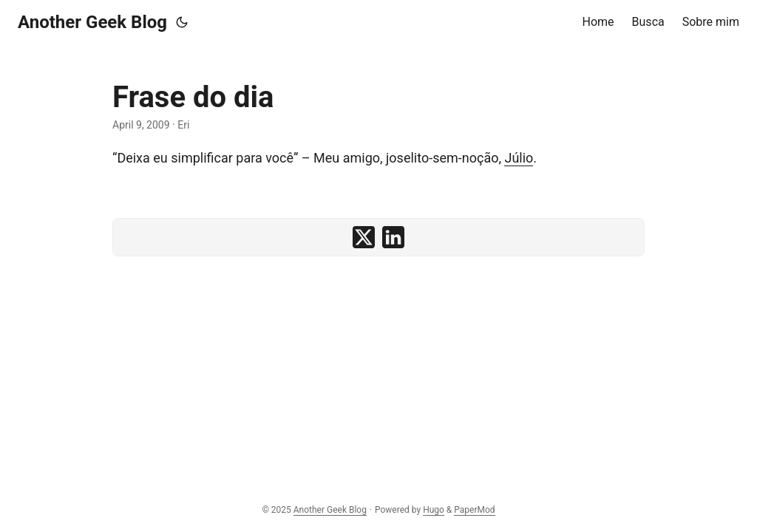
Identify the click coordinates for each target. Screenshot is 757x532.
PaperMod (474, 510)
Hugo (434, 510)
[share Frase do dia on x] (364, 237)
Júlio (519, 158)
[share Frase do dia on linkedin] (393, 237)
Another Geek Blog (92, 22)
